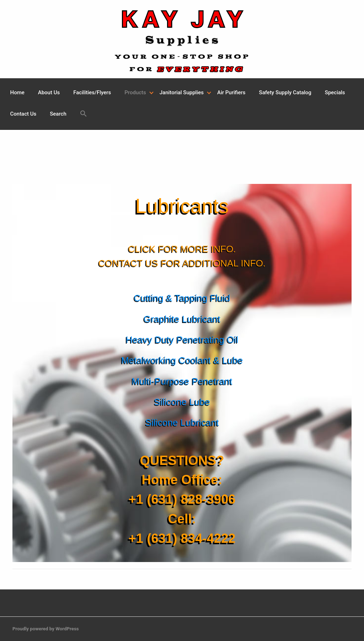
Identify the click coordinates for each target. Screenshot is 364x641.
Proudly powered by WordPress (46, 629)
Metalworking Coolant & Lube (182, 360)
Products (135, 92)
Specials (335, 92)
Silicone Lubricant (182, 423)
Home (17, 92)
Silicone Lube (182, 402)
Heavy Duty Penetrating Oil (182, 340)
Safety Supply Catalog (285, 92)
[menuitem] (17, 93)
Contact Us (23, 114)
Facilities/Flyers (92, 92)
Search (58, 114)
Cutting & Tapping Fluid (182, 298)
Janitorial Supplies (182, 92)
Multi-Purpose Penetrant (182, 381)
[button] (84, 115)
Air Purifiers (231, 92)
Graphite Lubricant (182, 319)
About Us (49, 92)
